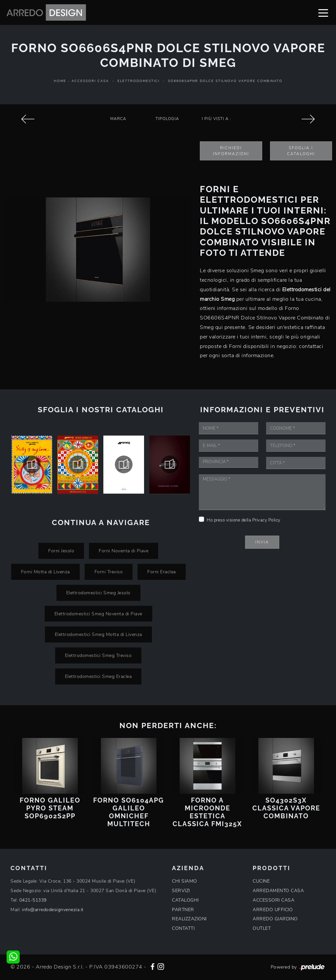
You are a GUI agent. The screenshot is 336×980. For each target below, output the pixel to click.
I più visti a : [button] (217, 119)
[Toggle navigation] (323, 12)
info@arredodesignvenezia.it (53, 910)
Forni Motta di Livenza (45, 572)
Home (60, 81)
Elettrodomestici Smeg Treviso (98, 655)
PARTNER (183, 910)
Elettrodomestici (138, 81)
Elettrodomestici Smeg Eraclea (98, 676)
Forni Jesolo (61, 551)
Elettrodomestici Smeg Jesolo (98, 593)
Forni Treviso (109, 572)
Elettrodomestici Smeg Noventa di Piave (98, 614)
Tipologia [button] (167, 119)
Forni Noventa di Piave (124, 551)
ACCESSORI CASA (273, 900)
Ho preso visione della (244, 520)
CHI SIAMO (185, 881)
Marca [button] (118, 119)
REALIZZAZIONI (189, 919)
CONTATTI (183, 928)
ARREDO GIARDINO (275, 919)
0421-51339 (33, 900)
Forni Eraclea (162, 572)
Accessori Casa (90, 81)
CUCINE (261, 881)
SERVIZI (181, 891)
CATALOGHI (185, 900)
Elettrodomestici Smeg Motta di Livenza (98, 634)
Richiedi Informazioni (231, 151)
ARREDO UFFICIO (273, 910)
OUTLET (262, 928)
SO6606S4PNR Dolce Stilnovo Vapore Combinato (225, 81)
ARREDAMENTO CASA (278, 891)
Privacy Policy (266, 520)
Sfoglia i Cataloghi (301, 151)
